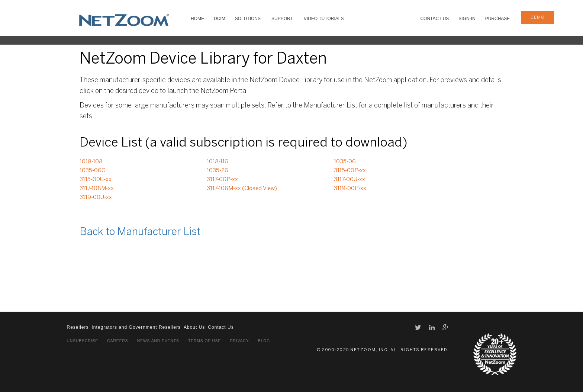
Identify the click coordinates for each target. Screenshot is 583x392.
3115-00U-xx (96, 180)
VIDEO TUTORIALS (324, 19)
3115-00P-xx (350, 171)
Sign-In (467, 19)
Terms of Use (204, 341)
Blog (264, 341)
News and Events (158, 341)
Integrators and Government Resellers (136, 327)
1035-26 (218, 171)
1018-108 (91, 162)
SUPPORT (282, 19)
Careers (117, 341)
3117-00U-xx (350, 180)
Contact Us (434, 19)
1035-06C (92, 171)
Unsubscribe (83, 341)
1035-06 (345, 162)
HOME (197, 19)
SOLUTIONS (248, 19)
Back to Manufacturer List (140, 232)
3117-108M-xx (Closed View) (242, 189)
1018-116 (218, 162)
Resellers (78, 327)
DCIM (220, 19)
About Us (194, 327)
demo (538, 17)
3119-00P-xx (350, 189)
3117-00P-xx (222, 180)
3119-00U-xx (96, 197)
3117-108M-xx (97, 189)
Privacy (240, 341)
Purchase (498, 19)
